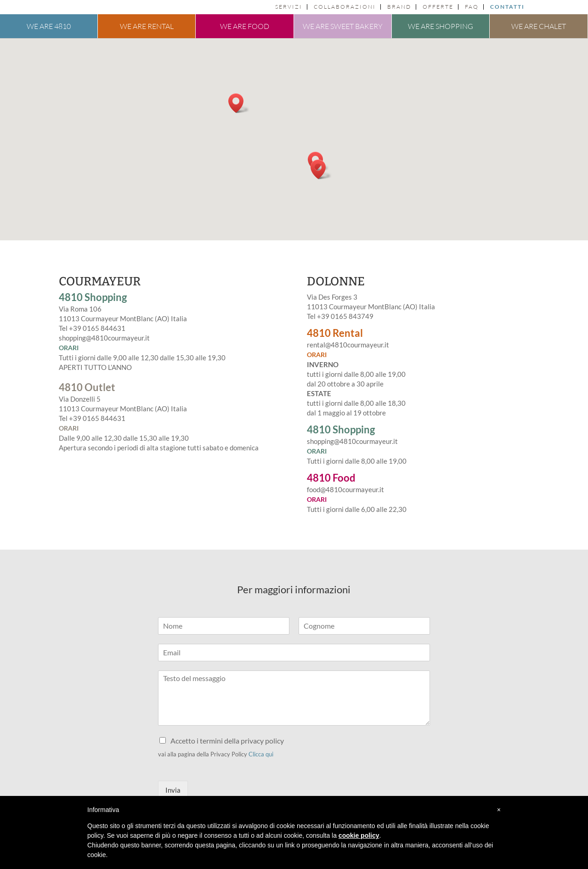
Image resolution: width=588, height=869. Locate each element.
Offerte (438, 7)
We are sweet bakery (343, 26)
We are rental (147, 26)
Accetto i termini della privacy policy (227, 741)
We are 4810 (49, 26)
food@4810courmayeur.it (345, 489)
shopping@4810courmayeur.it (104, 338)
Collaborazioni (345, 7)
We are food (245, 26)
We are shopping (441, 26)
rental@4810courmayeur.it (348, 345)
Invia (173, 790)
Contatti (507, 7)
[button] (239, 103)
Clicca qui (261, 754)
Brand (399, 7)
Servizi (289, 7)
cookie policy (359, 835)
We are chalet (539, 26)
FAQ (472, 7)
